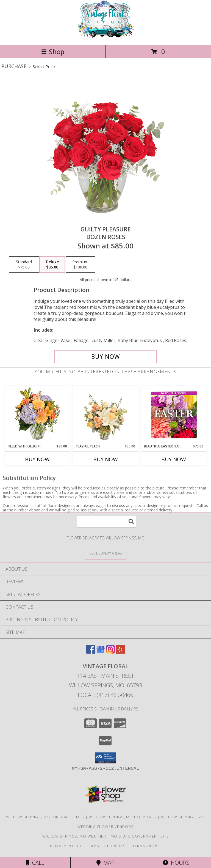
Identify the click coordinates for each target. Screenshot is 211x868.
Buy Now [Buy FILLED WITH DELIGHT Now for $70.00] (37, 459)
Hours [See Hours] (176, 863)
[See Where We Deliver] (105, 553)
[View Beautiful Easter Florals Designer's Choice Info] (174, 415)
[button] (106, 758)
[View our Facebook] (91, 652)
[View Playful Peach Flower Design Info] (106, 415)
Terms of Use (147, 846)
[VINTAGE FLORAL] (105, 37)
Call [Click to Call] (35, 863)
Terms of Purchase (107, 846)
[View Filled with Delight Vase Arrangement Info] (38, 415)
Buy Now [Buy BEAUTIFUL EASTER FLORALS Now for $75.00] (174, 459)
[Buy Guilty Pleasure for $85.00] (105, 357)
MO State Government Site (140, 836)
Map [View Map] (105, 863)
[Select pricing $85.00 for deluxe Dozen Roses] (52, 265)
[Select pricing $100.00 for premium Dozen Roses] (80, 265)
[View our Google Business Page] (101, 652)
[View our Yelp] (120, 652)
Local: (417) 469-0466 (105, 695)
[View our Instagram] (110, 652)
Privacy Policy (66, 846)
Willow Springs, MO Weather (74, 836)
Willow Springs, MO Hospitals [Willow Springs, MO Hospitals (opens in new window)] (122, 817)
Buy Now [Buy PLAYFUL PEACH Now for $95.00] (105, 459)
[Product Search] (107, 521)
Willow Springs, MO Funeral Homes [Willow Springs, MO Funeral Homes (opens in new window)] (45, 817)
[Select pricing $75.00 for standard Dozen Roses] (24, 265)
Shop (53, 51)
